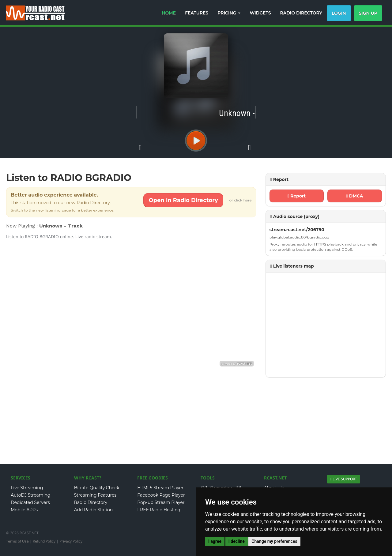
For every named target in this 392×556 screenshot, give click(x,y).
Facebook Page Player (161, 495)
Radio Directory (91, 502)
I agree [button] (215, 541)
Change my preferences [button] (274, 541)
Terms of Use (17, 541)
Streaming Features (95, 495)
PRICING (229, 13)
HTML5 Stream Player (160, 488)
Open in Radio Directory (183, 200)
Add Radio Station (94, 510)
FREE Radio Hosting (159, 510)
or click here (241, 200)
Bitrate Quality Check (97, 488)
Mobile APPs (24, 510)
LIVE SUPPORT (345, 479)
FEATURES (197, 13)
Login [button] (339, 13)
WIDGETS (260, 13)
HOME (169, 13)
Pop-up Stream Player (161, 502)
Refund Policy (44, 541)
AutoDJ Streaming (30, 495)
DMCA (355, 196)
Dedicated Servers (30, 502)
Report (296, 196)
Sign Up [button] (368, 13)
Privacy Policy (71, 541)
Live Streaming (27, 488)
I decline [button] (237, 541)
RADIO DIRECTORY (301, 13)
